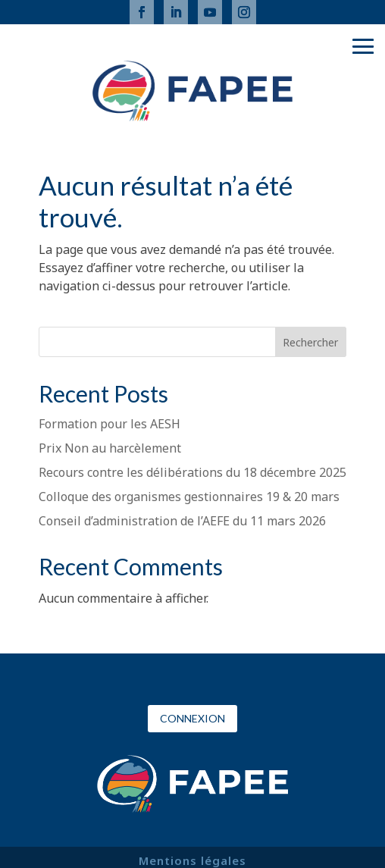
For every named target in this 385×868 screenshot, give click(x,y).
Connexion (192, 718)
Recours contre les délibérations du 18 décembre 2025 (192, 472)
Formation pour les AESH (110, 424)
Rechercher (310, 342)
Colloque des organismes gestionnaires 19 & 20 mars (189, 497)
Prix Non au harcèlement (110, 448)
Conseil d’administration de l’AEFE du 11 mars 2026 (182, 521)
